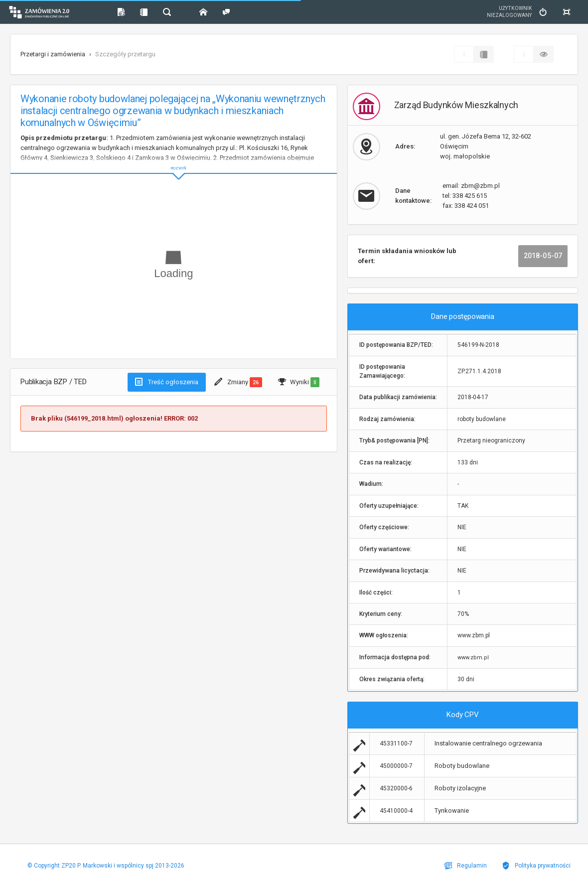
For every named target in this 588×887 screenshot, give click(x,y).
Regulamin (465, 866)
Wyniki (299, 382)
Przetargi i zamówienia (53, 54)
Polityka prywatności (536, 866)
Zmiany (238, 382)
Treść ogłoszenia (167, 382)
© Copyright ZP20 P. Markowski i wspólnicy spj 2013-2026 (106, 866)
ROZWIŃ (174, 160)
